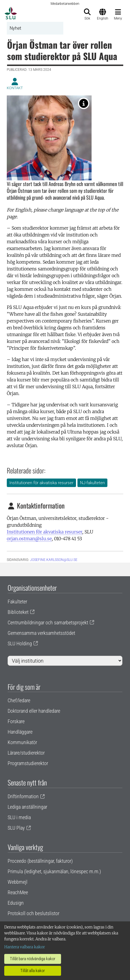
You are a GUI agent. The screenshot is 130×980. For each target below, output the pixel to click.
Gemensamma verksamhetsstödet (41, 633)
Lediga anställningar (27, 807)
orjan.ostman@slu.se (29, 539)
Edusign (16, 903)
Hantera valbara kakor (25, 947)
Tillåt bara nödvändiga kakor (33, 959)
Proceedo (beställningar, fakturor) (40, 861)
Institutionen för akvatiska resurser (41, 483)
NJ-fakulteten (92, 483)
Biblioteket (18, 612)
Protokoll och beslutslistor (33, 913)
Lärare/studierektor (26, 753)
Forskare (16, 721)
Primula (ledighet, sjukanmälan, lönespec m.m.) (54, 871)
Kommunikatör (22, 742)
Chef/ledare (19, 700)
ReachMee (18, 892)
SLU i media (19, 817)
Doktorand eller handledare (34, 711)
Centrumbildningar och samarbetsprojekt (48, 623)
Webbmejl (18, 882)
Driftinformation (23, 796)
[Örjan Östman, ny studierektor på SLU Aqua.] (84, 103)
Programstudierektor (28, 763)
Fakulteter (17, 602)
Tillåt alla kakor (33, 971)
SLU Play (16, 828)
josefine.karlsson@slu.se (54, 560)
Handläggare (20, 732)
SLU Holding (20, 643)
